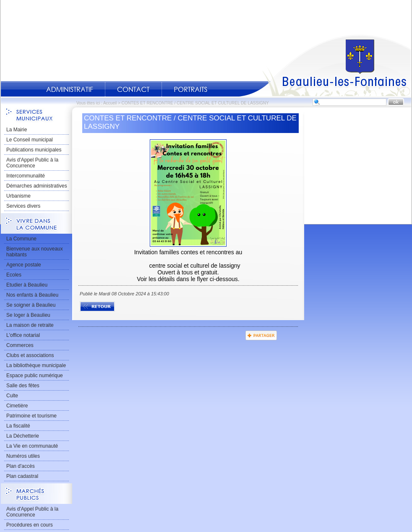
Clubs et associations (30, 355)
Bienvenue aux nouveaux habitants (35, 252)
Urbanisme (18, 196)
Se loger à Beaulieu (28, 315)
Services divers (23, 206)
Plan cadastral (22, 476)
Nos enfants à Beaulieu (32, 295)
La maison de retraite (30, 325)
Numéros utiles (23, 456)
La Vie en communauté (32, 446)
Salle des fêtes (23, 386)
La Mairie (17, 130)
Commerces (20, 345)
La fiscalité (18, 426)
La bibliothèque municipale (36, 365)
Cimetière (17, 406)
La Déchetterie (23, 436)
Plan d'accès (21, 466)
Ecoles (14, 275)
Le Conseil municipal (30, 140)
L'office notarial (23, 335)
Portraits (190, 89)
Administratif (70, 89)
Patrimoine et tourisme (31, 416)
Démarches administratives (37, 186)
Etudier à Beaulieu (27, 285)
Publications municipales (34, 150)
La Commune (21, 239)
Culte (12, 396)
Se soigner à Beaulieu (31, 305)
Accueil (325, 65)
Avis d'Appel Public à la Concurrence (32, 163)
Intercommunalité (26, 176)
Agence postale (24, 265)
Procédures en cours (30, 525)
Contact (133, 89)
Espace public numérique (35, 376)
